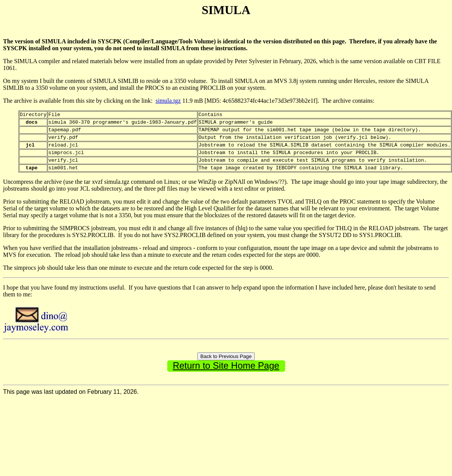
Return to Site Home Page (226, 375)
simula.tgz (168, 101)
